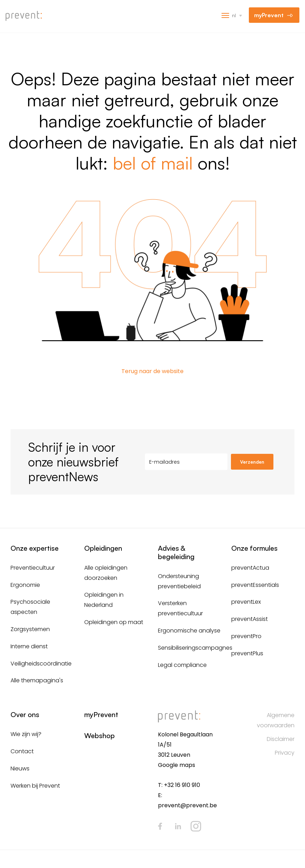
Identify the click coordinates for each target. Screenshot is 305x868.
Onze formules (254, 548)
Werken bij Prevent (35, 786)
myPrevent (269, 15)
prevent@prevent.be (187, 805)
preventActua (250, 568)
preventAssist (250, 619)
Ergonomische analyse (189, 631)
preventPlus (247, 653)
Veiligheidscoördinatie (41, 664)
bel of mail (153, 163)
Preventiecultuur (33, 568)
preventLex (246, 602)
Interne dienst (29, 646)
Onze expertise (35, 548)
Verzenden (252, 462)
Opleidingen (103, 548)
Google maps (177, 765)
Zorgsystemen (30, 629)
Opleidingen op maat (114, 622)
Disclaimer (281, 739)
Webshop (100, 736)
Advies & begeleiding (176, 552)
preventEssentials (255, 585)
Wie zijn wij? (26, 734)
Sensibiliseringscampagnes (195, 648)
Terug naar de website (152, 371)
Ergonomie (25, 585)
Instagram (196, 826)
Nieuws (20, 768)
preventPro (246, 636)
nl (234, 15)
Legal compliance (182, 665)
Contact (22, 751)
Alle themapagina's (37, 680)
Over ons (25, 714)
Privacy (285, 753)
